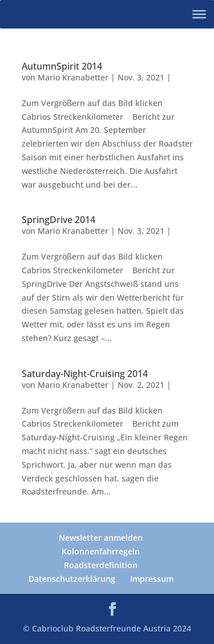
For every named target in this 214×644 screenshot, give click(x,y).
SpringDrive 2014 (58, 220)
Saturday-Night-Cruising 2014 (85, 374)
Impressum (152, 579)
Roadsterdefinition (101, 565)
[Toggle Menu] (199, 14)
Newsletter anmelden (101, 538)
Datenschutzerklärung (72, 579)
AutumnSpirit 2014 (62, 66)
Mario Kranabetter (73, 77)
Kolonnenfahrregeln (101, 551)
